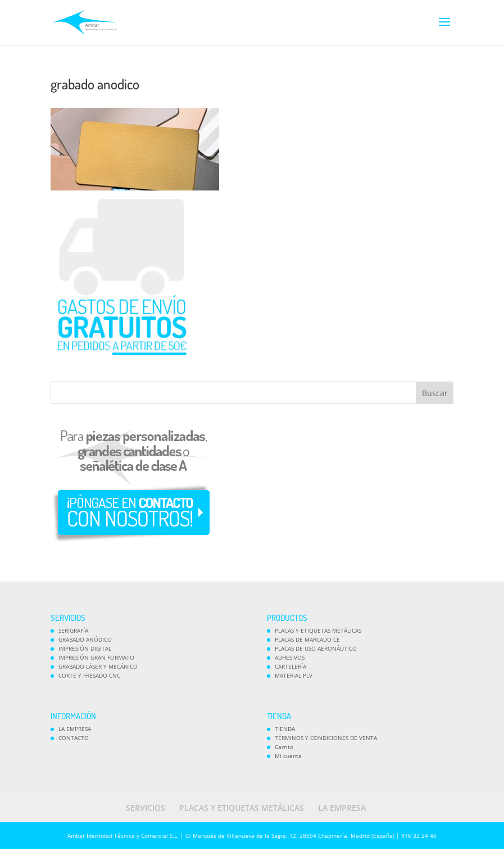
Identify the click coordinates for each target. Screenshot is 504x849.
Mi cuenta (288, 756)
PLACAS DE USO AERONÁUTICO (316, 648)
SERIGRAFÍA (73, 630)
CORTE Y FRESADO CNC (89, 675)
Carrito (284, 747)
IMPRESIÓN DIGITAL (85, 648)
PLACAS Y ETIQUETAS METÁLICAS (318, 630)
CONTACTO (74, 738)
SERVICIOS (146, 808)
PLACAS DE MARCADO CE (307, 639)
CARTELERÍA (290, 666)
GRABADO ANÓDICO (85, 639)
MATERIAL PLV (294, 675)
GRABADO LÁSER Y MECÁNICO (98, 666)
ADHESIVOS (290, 657)
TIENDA (285, 729)
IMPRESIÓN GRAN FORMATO (96, 657)
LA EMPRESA (75, 729)
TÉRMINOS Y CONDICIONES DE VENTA (326, 738)
